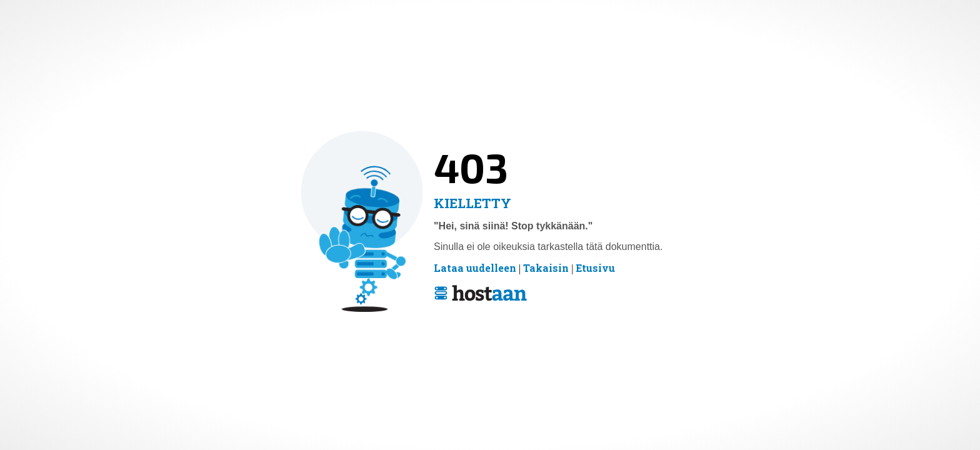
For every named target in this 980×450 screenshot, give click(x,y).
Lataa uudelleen (475, 268)
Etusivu (595, 268)
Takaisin (546, 268)
